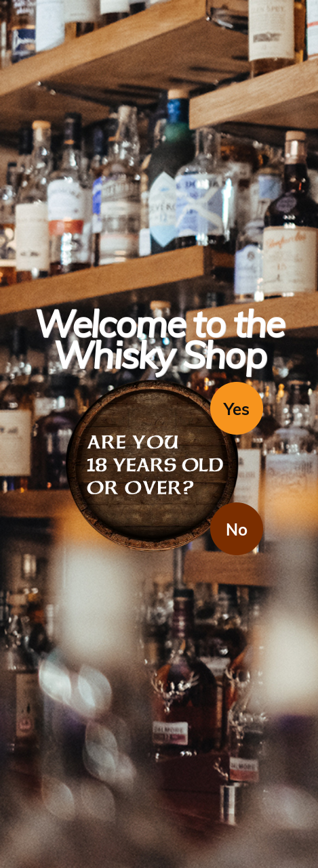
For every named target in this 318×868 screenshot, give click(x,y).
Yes (237, 409)
